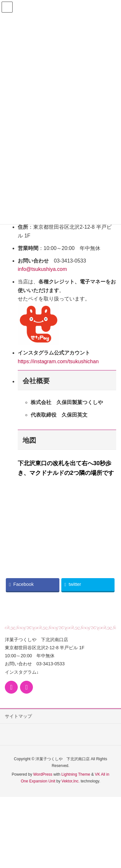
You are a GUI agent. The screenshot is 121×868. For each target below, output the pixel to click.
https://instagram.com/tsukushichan (58, 361)
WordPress (43, 774)
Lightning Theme (76, 774)
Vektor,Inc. (71, 781)
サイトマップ (18, 716)
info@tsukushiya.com (42, 269)
